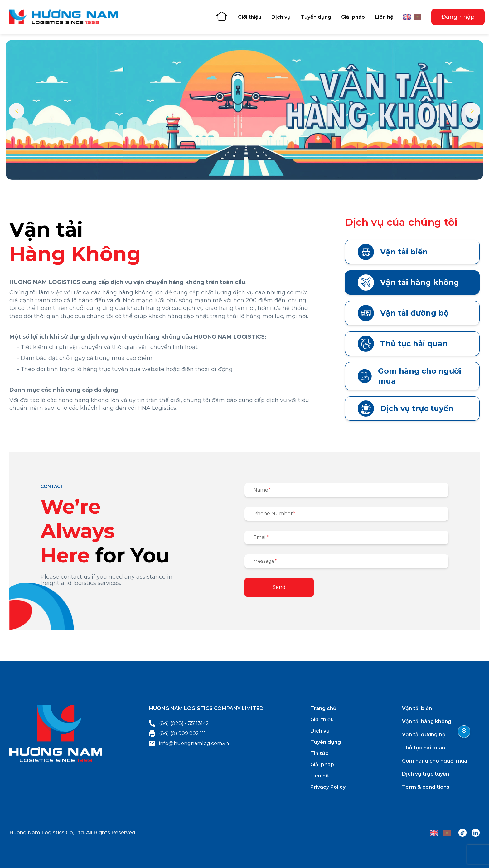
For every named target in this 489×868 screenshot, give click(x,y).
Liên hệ (384, 17)
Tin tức (319, 753)
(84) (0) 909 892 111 (177, 733)
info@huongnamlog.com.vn (189, 743)
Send (279, 587)
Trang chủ (323, 708)
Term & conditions (426, 787)
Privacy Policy (328, 787)
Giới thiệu (250, 17)
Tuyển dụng (316, 17)
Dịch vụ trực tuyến (406, 409)
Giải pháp (353, 17)
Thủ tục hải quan (403, 344)
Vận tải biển (393, 252)
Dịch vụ (281, 17)
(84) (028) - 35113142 (179, 723)
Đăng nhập (458, 17)
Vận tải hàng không (408, 282)
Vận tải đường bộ (403, 313)
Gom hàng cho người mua (409, 376)
